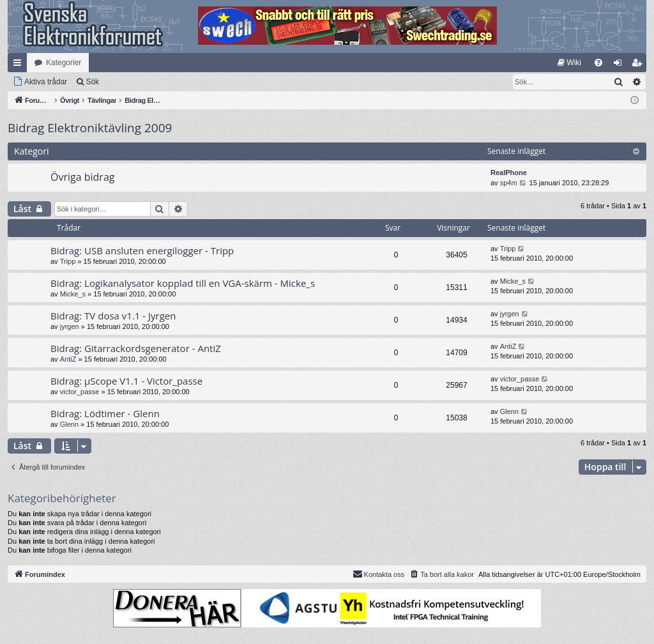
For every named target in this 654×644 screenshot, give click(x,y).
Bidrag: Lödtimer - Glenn (105, 413)
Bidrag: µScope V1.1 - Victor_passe (126, 381)
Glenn (69, 424)
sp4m (509, 183)
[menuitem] (569, 63)
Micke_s (73, 294)
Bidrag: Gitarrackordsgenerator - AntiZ (136, 348)
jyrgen (70, 326)
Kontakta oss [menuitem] (379, 574)
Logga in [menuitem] (620, 65)
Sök (92, 82)
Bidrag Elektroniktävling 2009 (90, 128)
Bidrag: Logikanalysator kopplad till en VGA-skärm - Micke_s (183, 283)
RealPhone (509, 172)
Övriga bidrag (82, 177)
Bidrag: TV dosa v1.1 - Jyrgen (113, 316)
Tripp (68, 261)
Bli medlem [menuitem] (640, 65)
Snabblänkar (20, 65)
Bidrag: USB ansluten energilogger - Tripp (142, 250)
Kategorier (64, 63)
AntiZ (68, 359)
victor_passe (80, 392)
